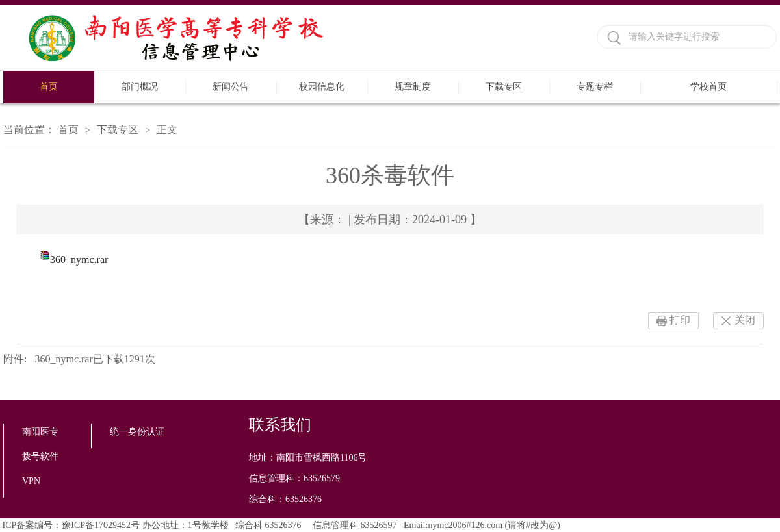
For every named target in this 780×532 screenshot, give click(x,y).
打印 (680, 320)
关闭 (745, 320)
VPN (31, 481)
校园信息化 (322, 87)
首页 (49, 87)
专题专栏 (595, 87)
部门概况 (140, 87)
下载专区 (504, 87)
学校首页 (708, 87)
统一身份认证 (137, 432)
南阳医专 (40, 432)
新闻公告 (231, 87)
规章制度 (413, 87)
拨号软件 (40, 456)
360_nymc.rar (79, 260)
